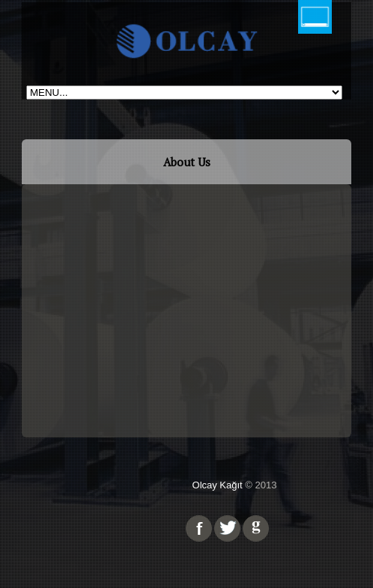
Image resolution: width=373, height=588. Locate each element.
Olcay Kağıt (218, 485)
